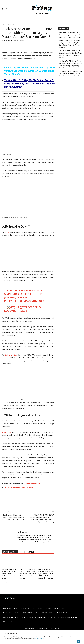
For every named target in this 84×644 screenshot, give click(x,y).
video (7, 232)
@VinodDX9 (12, 294)
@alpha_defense (16, 298)
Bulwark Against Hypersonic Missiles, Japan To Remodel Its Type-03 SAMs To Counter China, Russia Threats (29, 71)
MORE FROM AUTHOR (27, 552)
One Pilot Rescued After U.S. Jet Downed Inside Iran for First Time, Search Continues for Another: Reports (28, 574)
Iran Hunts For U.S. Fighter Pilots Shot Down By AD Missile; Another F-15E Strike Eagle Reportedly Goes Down (46, 574)
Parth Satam (8, 40)
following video (11, 355)
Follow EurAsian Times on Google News (19, 487)
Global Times (6, 432)
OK (78, 641)
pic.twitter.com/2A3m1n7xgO (24, 301)
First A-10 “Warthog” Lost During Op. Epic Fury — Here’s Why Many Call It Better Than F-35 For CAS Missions (70, 44)
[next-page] (6, 583)
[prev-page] (3, 583)
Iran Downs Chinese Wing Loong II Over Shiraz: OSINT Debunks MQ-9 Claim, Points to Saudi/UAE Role (71, 74)
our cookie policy (39, 639)
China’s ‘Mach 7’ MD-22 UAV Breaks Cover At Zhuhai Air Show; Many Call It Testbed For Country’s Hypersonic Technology (42, 518)
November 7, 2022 (16, 311)
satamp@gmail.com (32, 483)
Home (3, 25)
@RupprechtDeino (32, 294)
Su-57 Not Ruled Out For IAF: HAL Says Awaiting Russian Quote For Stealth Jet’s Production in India (9, 574)
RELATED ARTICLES (10, 552)
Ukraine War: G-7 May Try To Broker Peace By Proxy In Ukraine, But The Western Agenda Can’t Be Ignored (29, 84)
